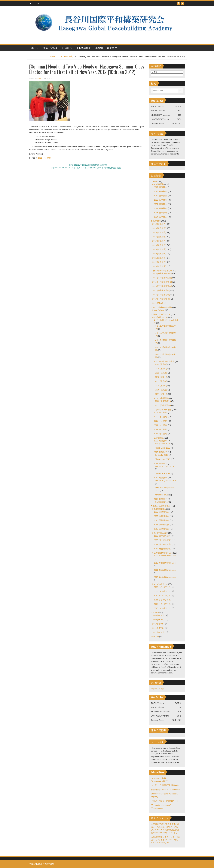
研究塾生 (112, 48)
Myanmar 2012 (162, 495)
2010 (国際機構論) (162, 520)
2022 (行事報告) (161, 208)
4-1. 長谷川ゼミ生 (160, 317)
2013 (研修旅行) (161, 499)
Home (52, 56)
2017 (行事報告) (161, 187)
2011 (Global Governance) (165, 570)
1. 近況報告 (156, 221)
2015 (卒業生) (161, 390)
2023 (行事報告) (161, 213)
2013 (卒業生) (161, 381)
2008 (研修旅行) (161, 441)
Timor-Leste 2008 (163, 448)
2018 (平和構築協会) (161, 295)
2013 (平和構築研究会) (162, 273)
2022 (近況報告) (159, 262)
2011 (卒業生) (161, 373)
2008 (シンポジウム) (163, 587)
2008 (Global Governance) (165, 556)
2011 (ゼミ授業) (66, 56)
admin (39, 79)
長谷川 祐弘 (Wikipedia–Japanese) (166, 790)
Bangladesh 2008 (163, 444)
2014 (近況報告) (159, 228)
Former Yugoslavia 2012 (166, 481)
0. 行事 (154, 181)
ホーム (35, 48)
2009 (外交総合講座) (163, 540)
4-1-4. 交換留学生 (161, 398)
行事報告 (67, 48)
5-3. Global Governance (163, 553)
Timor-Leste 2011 (163, 473)
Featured (155, 637)
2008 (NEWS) (158, 615)
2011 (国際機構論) (162, 525)
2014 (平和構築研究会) (162, 278)
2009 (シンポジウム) (163, 591)
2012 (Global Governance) (165, 577)
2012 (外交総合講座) (163, 549)
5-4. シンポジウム (160, 584)
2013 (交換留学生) (163, 405)
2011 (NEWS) (158, 628)
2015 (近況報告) (159, 232)
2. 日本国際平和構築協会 (162, 271)
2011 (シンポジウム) (163, 600)
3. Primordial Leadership (161, 307)
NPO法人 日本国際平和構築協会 (165, 785)
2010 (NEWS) (158, 624)
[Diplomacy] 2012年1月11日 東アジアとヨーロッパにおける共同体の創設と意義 (87, 168)
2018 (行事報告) (161, 191)
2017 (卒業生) (161, 394)
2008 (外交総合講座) (163, 536)
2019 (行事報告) (161, 196)
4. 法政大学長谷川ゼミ (161, 314)
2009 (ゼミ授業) (161, 417)
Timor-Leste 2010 (163, 459)
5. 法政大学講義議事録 (161, 506)
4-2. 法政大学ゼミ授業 (162, 410)
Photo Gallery (158, 310)
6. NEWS (155, 612)
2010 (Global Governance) (165, 563)
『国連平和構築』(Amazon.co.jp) (165, 801)
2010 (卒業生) (161, 369)
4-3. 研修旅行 (158, 438)
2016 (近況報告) (159, 237)
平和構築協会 (84, 48)
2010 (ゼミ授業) (161, 421)
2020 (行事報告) (161, 200)
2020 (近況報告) (159, 254)
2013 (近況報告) (159, 224)
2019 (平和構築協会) (161, 299)
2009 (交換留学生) (163, 401)
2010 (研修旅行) (161, 452)
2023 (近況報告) (159, 266)
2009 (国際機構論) (162, 516)
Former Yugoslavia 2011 (166, 466)
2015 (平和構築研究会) (162, 282)
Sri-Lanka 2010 (162, 455)
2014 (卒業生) (161, 386)
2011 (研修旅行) (161, 463)
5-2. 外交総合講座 (160, 533)
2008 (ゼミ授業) (161, 412)
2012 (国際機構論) (162, 529)
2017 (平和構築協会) (161, 290)
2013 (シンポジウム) (163, 608)
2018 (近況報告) (159, 245)
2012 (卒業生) (161, 377)
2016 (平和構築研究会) (162, 286)
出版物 (99, 48)
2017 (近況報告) (159, 241)
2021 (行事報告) (161, 204)
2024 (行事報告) (161, 217)
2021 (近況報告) (159, 258)
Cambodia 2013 (162, 502)
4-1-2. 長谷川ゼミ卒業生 (164, 361)
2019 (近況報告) (159, 249)
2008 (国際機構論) (162, 512)
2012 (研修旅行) (161, 478)
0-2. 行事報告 (158, 184)
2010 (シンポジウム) (163, 596)
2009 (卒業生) (161, 364)
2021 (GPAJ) (158, 303)
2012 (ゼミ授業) (161, 429)
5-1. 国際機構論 (159, 509)
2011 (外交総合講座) (163, 544)
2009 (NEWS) (158, 620)
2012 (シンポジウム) (163, 604)
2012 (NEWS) (158, 632)
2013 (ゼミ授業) (161, 434)
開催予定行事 (50, 48)
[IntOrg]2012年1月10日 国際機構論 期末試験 (87, 165)
